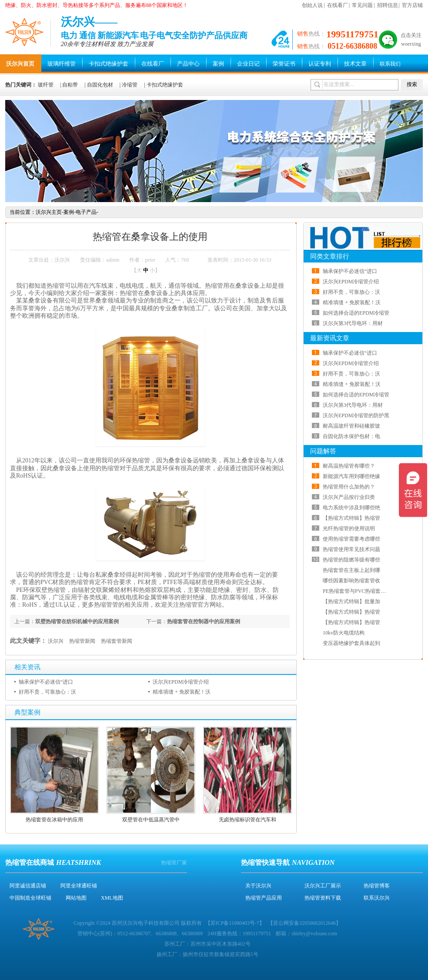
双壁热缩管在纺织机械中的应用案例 (77, 621)
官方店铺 (412, 5)
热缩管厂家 (174, 863)
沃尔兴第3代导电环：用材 (353, 323)
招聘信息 (388, 5)
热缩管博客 (377, 886)
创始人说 (312, 5)
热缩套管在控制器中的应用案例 (204, 621)
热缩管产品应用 (264, 898)
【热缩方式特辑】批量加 (351, 601)
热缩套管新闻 (117, 641)
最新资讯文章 (330, 338)
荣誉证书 (284, 64)
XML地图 (112, 898)
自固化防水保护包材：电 (351, 436)
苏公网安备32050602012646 (304, 923)
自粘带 (70, 85)
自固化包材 (100, 85)
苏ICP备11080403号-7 (235, 923)
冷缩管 (130, 85)
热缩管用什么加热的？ (349, 487)
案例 (218, 64)
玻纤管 (46, 85)
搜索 (412, 84)
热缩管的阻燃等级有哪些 (351, 560)
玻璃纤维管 (62, 64)
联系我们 (390, 64)
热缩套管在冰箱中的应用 (54, 820)
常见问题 (362, 5)
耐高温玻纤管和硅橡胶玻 (351, 426)
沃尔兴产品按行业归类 (349, 497)
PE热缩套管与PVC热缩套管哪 (357, 591)
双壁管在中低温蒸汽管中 (151, 820)
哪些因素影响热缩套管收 (351, 581)
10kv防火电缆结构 (344, 633)
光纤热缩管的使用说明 (349, 528)
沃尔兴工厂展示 (323, 886)
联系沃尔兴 (377, 898)
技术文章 (355, 64)
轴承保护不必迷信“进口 (46, 682)
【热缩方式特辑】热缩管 (351, 518)
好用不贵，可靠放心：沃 (47, 692)
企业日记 (248, 64)
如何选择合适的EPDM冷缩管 (356, 313)
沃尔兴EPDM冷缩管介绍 (181, 682)
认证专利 (320, 64)
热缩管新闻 (82, 641)
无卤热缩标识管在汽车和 (247, 820)
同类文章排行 (330, 256)
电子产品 (86, 212)
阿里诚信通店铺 (28, 886)
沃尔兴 (56, 641)
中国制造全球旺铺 (30, 898)
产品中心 (188, 64)
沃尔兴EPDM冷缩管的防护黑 (356, 415)
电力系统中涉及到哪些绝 (351, 508)
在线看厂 (338, 5)
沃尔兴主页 (49, 212)
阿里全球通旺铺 (79, 886)
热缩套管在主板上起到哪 (351, 570)
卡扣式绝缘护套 (109, 64)
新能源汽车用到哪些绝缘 (351, 476)
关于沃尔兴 (258, 886)
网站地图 (76, 898)
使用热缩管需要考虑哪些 (351, 539)
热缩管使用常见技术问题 (351, 549)
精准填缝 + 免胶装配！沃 (182, 692)
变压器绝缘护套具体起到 (351, 643)
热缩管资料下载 (323, 898)
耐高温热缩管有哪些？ (349, 466)
